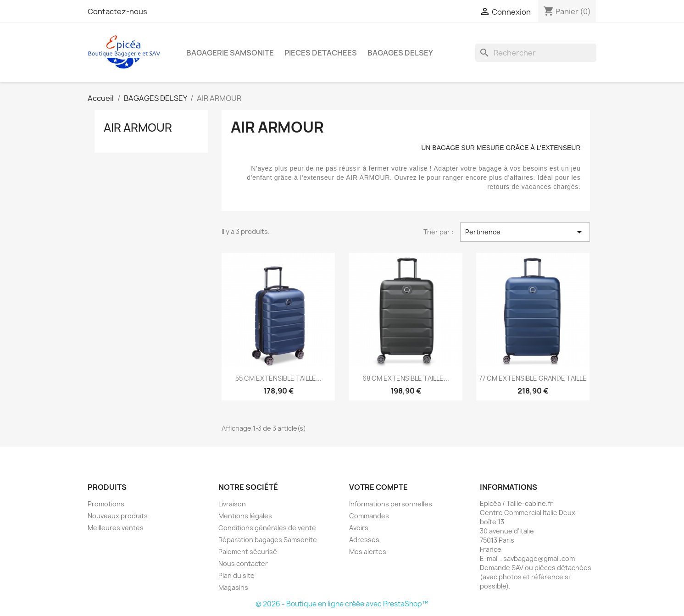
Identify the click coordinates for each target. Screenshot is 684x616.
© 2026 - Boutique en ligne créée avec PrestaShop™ (342, 604)
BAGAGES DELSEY (400, 53)
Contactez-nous (117, 11)
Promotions (106, 504)
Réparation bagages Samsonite (268, 540)
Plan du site (236, 575)
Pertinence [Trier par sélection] (525, 232)
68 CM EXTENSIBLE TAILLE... (406, 378)
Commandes (369, 516)
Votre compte (378, 487)
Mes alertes (368, 552)
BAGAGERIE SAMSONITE (230, 53)
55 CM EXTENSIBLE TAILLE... (278, 378)
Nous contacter (243, 563)
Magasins (233, 587)
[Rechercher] (536, 53)
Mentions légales (245, 516)
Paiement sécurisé (248, 552)
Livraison (232, 504)
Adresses (364, 540)
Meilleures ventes (116, 528)
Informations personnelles (391, 504)
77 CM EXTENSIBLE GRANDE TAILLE (533, 378)
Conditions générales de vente (267, 528)
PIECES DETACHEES (321, 53)
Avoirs (359, 528)
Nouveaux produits (118, 516)
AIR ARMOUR (138, 128)
